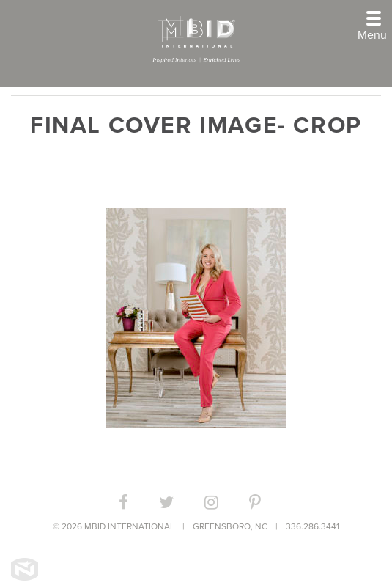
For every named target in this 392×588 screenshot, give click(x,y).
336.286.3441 (313, 526)
